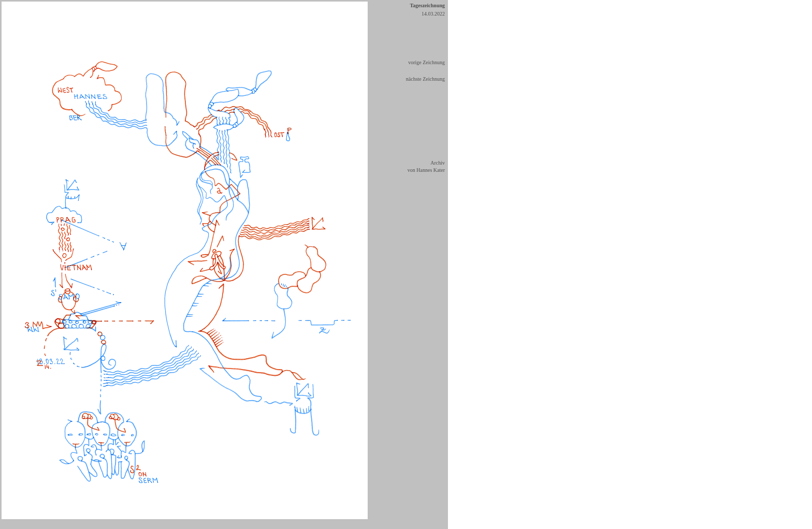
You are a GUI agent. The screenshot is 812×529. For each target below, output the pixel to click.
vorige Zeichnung (426, 62)
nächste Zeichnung (425, 79)
